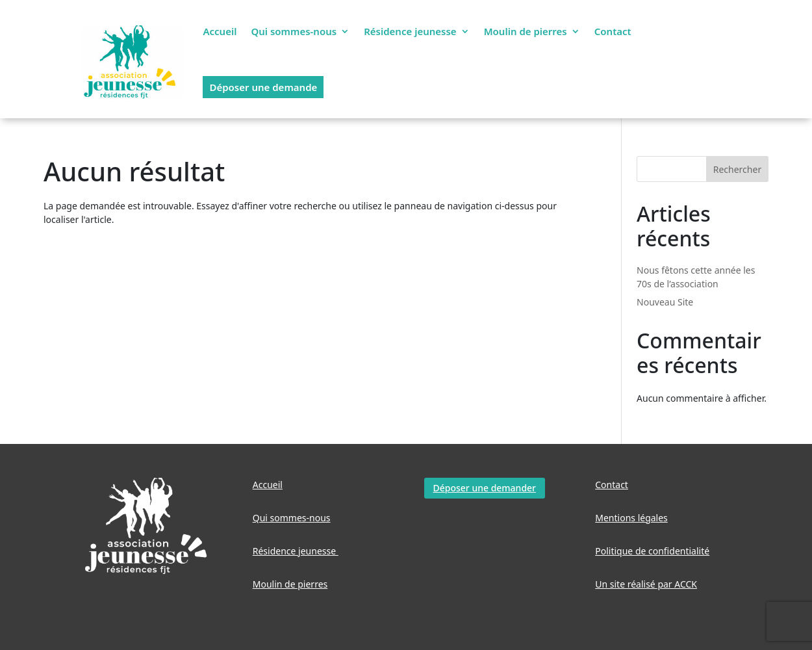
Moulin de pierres (526, 31)
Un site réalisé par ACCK (646, 584)
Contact (613, 31)
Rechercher (737, 169)
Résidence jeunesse (410, 31)
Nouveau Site (665, 302)
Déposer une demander (485, 488)
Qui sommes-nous (294, 31)
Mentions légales (631, 518)
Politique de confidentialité (652, 551)
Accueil (220, 31)
